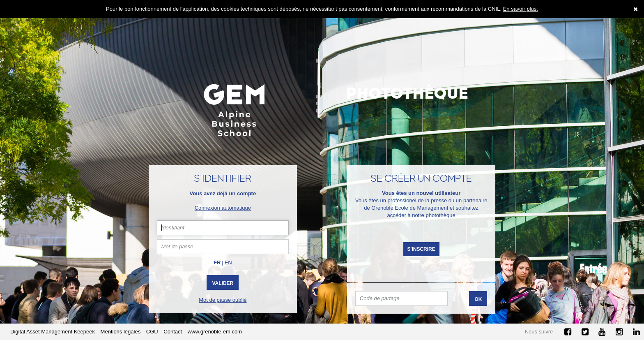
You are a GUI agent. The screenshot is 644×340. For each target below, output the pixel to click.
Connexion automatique (223, 208)
